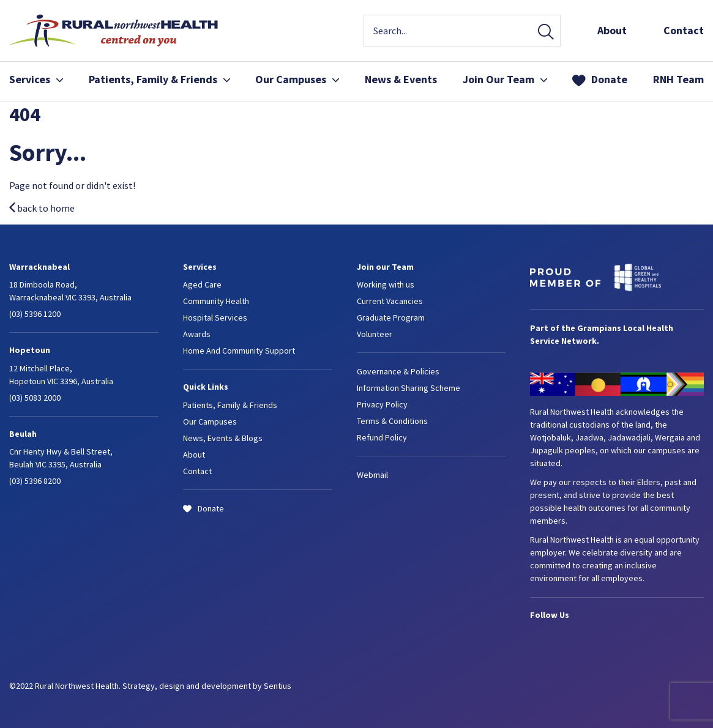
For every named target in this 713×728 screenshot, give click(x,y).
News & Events (401, 79)
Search (546, 33)
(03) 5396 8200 (35, 481)
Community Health (216, 301)
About (612, 30)
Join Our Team (505, 79)
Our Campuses (297, 79)
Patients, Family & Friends (159, 79)
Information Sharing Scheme (409, 388)
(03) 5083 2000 (35, 398)
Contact (684, 30)
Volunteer (375, 334)
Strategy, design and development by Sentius (207, 686)
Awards (197, 334)
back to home (42, 208)
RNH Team (678, 79)
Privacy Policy (382, 404)
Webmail (372, 475)
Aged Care (202, 284)
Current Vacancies (390, 301)
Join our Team (385, 267)
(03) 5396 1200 (35, 314)
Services (36, 79)
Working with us (386, 284)
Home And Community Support (239, 351)
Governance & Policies (398, 371)
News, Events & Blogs (223, 438)
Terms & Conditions (392, 421)
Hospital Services (215, 318)
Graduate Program (391, 318)
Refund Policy (382, 437)
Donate (609, 79)
